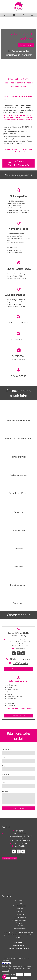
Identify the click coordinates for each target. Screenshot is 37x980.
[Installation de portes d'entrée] (18, 448)
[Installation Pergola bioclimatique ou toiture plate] (18, 503)
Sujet (4, 783)
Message (5, 791)
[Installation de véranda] (18, 558)
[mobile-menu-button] (32, 15)
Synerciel (5, 971)
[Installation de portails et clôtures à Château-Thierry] (18, 484)
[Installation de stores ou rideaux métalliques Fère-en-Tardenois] (18, 521)
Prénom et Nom (7, 749)
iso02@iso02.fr (20, 648)
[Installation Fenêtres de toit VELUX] (18, 576)
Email (4, 766)
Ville (3, 758)
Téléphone (5, 774)
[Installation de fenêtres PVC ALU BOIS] (18, 411)
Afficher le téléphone (20, 659)
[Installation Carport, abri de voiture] (18, 540)
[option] (18, 45)
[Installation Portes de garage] (18, 466)
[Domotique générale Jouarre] (18, 594)
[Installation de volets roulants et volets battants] (18, 429)
